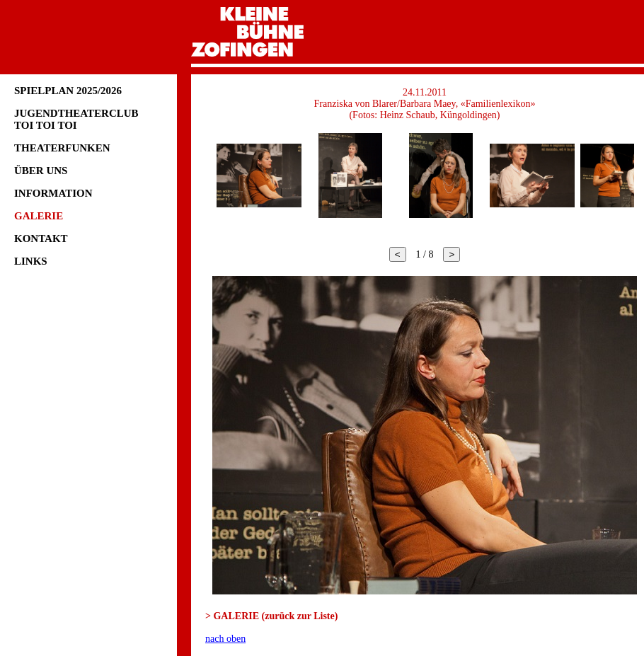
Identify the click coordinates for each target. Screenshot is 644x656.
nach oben (225, 639)
